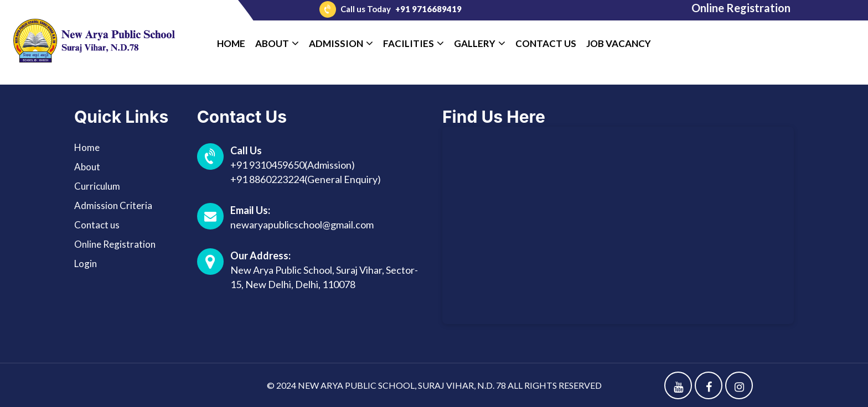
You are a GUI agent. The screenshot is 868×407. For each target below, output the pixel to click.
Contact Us (546, 43)
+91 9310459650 (267, 165)
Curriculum (97, 186)
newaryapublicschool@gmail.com (302, 225)
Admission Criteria (113, 205)
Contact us (97, 225)
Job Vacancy (619, 43)
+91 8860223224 (267, 179)
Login (86, 263)
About (87, 167)
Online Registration (741, 8)
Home (231, 43)
